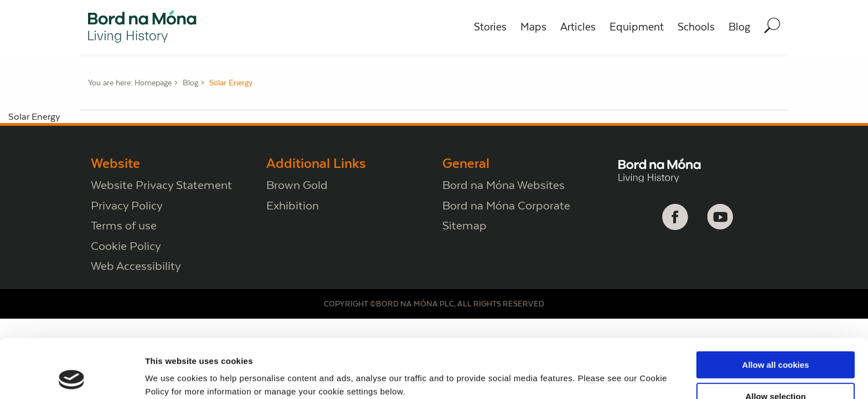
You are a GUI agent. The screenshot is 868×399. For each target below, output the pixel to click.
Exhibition (293, 205)
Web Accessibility (136, 266)
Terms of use (124, 225)
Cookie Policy (126, 246)
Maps (533, 27)
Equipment (637, 27)
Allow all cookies (776, 310)
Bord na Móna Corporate (506, 205)
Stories (490, 27)
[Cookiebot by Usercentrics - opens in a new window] (72, 377)
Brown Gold (297, 185)
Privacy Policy (127, 205)
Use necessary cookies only (776, 372)
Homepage (153, 83)
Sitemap (464, 225)
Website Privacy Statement (161, 185)
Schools (696, 27)
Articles (578, 27)
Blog (739, 27)
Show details (581, 372)
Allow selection (775, 341)
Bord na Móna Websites (503, 185)
